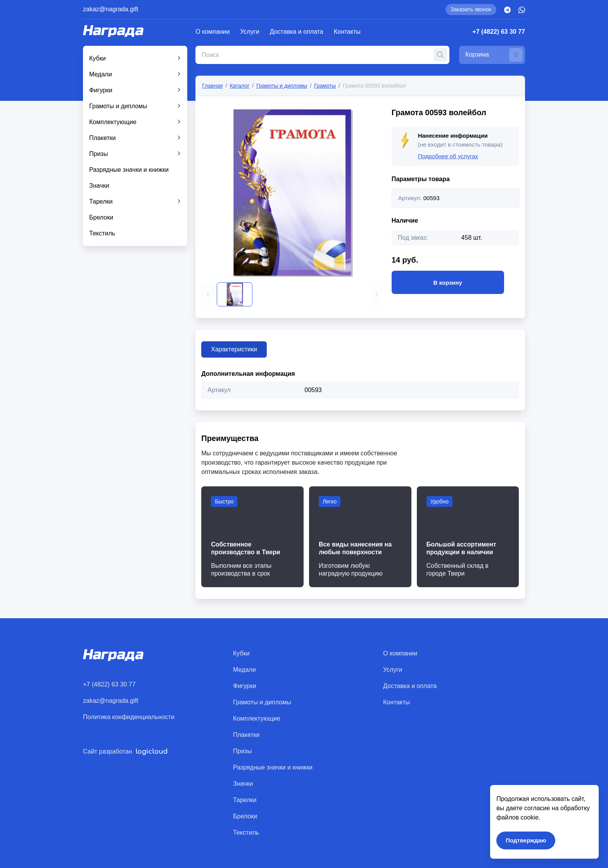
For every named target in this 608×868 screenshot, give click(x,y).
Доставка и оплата (297, 32)
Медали (101, 74)
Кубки (98, 58)
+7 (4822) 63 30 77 (499, 32)
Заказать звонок (471, 9)
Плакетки (103, 138)
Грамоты (325, 86)
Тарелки (101, 201)
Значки (99, 186)
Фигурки (101, 90)
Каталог (239, 86)
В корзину (448, 282)
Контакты (347, 32)
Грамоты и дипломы (118, 106)
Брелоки (101, 217)
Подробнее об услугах (448, 156)
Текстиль (102, 233)
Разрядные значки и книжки (129, 170)
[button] (208, 294)
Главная (212, 86)
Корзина (494, 55)
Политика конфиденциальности (129, 717)
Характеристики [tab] (234, 349)
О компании (212, 32)
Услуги (250, 32)
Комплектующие (113, 122)
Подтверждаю (526, 840)
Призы (98, 154)
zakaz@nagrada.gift (111, 9)
